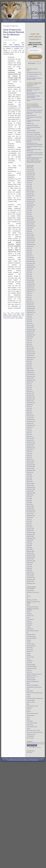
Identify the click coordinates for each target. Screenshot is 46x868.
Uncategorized (30, 736)
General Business (31, 646)
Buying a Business (31, 115)
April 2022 (29, 197)
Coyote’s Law (30, 123)
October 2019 (30, 243)
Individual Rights (31, 665)
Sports (28, 717)
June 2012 (29, 408)
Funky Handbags (31, 130)
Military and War (31, 678)
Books (28, 605)
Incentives (29, 663)
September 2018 (31, 267)
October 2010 (30, 446)
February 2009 (30, 484)
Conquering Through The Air (34, 72)
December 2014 (31, 352)
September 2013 (31, 380)
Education (29, 625)
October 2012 (30, 401)
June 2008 (29, 499)
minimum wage (7, 316)
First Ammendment (32, 638)
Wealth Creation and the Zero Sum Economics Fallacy (34, 158)
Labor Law (29, 672)
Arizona (29, 596)
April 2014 (29, 367)
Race (28, 704)
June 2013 (29, 386)
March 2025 (30, 190)
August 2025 (30, 181)
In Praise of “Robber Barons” (34, 138)
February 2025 (30, 192)
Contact (13, 21)
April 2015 (29, 344)
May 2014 (29, 365)
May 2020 (29, 229)
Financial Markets (31, 636)
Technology (30, 721)
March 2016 (30, 324)
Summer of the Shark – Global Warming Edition (34, 93)
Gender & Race (31, 644)
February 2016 (30, 326)
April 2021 (29, 214)
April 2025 (29, 188)
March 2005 (30, 572)
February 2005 (30, 574)
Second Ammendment (32, 713)
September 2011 (31, 425)
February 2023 (30, 196)
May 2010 (29, 455)
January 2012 (30, 418)
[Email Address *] (35, 51)
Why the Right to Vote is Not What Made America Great (34, 162)
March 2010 (30, 459)
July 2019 (29, 248)
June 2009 (29, 476)
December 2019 (31, 239)
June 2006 (29, 544)
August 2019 (30, 246)
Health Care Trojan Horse (33, 132)
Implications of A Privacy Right (34, 136)
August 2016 (30, 314)
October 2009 (30, 469)
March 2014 (30, 369)
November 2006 (31, 534)
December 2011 (31, 420)
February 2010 (30, 461)
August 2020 (30, 228)
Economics (11, 318)
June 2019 (29, 250)
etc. (28, 633)
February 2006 (30, 551)
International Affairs (32, 666)
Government (30, 650)
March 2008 (30, 504)
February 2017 (30, 303)
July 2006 (29, 542)
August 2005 (30, 563)
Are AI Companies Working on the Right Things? (34, 79)
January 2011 (30, 440)
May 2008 (29, 501)
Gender (29, 642)
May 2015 (29, 342)
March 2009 (30, 482)
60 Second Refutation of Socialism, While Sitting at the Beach (34, 107)
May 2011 (29, 433)
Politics (29, 695)
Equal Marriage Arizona (33, 631)
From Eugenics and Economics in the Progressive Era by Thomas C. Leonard (14, 47)
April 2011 (29, 435)
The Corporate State (32, 723)
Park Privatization (30, 20)
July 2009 (29, 474)
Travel (28, 729)
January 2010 (30, 463)
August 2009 (30, 472)
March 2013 (30, 391)
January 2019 (30, 260)
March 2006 (30, 549)
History (29, 653)
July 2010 (29, 452)
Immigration (30, 661)
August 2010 (30, 450)
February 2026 (30, 169)
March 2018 (30, 278)
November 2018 (31, 263)
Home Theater (30, 657)
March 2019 (30, 256)
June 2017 (29, 295)
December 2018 (31, 261)
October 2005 (30, 559)
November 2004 (31, 580)
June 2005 (29, 566)
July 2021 (29, 209)
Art (28, 598)
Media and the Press (32, 676)
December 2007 (31, 510)
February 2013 (30, 393)
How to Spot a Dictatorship (34, 134)
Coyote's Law (30, 616)
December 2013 (31, 374)
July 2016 (29, 316)
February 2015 (30, 348)
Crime (28, 618)
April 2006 (29, 548)
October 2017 (30, 288)
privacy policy (32, 63)
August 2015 (30, 337)
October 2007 (30, 514)
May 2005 (29, 568)
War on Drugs (30, 738)
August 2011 (30, 427)
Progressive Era (16, 316)
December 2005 (31, 555)
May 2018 (29, 275)
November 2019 (31, 241)
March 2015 (30, 346)
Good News (30, 648)
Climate (29, 612)
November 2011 (31, 421)
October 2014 (30, 356)
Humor (29, 659)
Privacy (29, 697)
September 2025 (31, 179)
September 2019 (31, 245)
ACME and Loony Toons (33, 592)
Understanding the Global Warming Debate (33, 97)
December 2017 (31, 284)
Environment (30, 629)
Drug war (29, 621)
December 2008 (31, 487)
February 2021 (30, 218)
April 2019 (29, 254)
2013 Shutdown (31, 589)
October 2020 (30, 224)
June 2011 (29, 431)
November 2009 (31, 467)
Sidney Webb (7, 317)
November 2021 (31, 201)
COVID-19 (29, 614)
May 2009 (29, 478)
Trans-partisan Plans (32, 727)
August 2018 (30, 269)
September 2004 (31, 583)
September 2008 (31, 493)
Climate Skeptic (13, 20)
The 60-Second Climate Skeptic (35, 153)
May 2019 (29, 252)
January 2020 (30, 237)
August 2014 (30, 359)
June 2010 (29, 453)
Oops (28, 71)
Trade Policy (30, 725)
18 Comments (19, 318)
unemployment (14, 317)
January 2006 (30, 553)
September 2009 (31, 470)
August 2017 (30, 292)
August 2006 (30, 540)
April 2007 (29, 525)
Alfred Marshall (15, 313)
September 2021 (31, 205)
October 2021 (30, 203)
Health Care (30, 651)
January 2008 (30, 508)
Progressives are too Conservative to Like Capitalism (35, 144)
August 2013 (30, 382)
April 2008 (29, 502)
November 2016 (31, 309)
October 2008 (30, 491)
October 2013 (30, 378)
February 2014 (30, 371)
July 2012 (29, 406)
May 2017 (29, 297)
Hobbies (29, 655)
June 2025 (29, 184)
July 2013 (29, 384)
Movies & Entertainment (33, 682)
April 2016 (29, 322)
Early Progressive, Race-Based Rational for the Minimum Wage (14, 33)
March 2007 (30, 527)
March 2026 (30, 167)
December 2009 (31, 465)
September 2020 (31, 226)
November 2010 (31, 444)
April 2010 (29, 457)
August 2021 (30, 207)
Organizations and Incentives (34, 687)
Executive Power (31, 634)
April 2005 (29, 570)
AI (27, 594)
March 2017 (30, 301)
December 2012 (31, 397)
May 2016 (29, 320)
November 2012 (31, 399)
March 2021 (30, 216)
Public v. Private (31, 702)
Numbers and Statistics (33, 685)
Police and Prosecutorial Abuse (35, 693)
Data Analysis (30, 619)
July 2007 (29, 519)
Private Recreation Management (35, 698)
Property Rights (31, 700)
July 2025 (29, 182)
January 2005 (30, 576)
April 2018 (29, 277)
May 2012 (29, 410)
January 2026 (30, 171)
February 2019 (30, 258)
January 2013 (30, 395)
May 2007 (29, 523)
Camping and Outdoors (33, 607)
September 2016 (31, 312)
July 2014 (29, 361)
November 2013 (31, 376)
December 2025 (31, 173)
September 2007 (31, 516)
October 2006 (30, 536)
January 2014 (30, 373)
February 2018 (30, 280)
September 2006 (31, 538)
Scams (29, 710)
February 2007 (30, 529)
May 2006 (29, 546)
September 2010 (31, 448)
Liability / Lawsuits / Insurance (34, 674)
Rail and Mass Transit (32, 706)
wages (20, 317)
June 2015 (29, 341)
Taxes (28, 719)
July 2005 (29, 565)
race (23, 316)
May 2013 (29, 388)
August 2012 (30, 405)
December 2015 (31, 329)
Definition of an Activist (33, 125)
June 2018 (29, 273)
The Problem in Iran (32, 76)
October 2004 (30, 581)
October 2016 (30, 310)
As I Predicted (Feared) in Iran (34, 74)
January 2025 (30, 194)
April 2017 (29, 299)
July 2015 (29, 339)
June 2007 (29, 521)
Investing (29, 670)
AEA (8, 313)
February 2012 (30, 416)
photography (30, 691)
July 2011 (29, 429)
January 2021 (30, 220)
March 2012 (30, 414)
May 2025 (29, 186)
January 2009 (30, 485)
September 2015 (31, 335)
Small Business (31, 715)
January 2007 (30, 531)
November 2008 (31, 489)
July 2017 (29, 294)
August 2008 (30, 495)
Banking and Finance (32, 600)
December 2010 (31, 442)
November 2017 (31, 286)
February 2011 (30, 438)
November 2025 (31, 175)
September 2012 (31, 403)
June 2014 (29, 363)
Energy (29, 627)
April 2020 (29, 231)
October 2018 (30, 265)
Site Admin (30, 752)
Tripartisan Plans (31, 734)
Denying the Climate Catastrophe (32, 85)
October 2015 (30, 333)
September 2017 (31, 290)
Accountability (30, 590)
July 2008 (29, 497)
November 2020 (31, 222)
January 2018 (30, 282)
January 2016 (30, 327)
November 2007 (31, 512)
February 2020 (30, 235)
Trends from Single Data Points (35, 732)
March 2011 (30, 437)
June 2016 (29, 318)
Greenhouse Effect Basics (33, 88)
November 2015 (31, 331)
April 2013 (29, 390)
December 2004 (31, 578)
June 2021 (29, 211)
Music (28, 683)
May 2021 (29, 213)
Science (29, 712)
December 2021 (31, 199)
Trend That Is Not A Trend (33, 730)
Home (5, 20)
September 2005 (31, 561)
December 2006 (31, 533)
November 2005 (31, 557)
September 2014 (31, 358)
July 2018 (29, 271)
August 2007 (30, 517)
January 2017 (30, 305)
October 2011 (30, 423)
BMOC (21, 20)
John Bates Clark (19, 314)
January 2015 (30, 350)
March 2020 (30, 233)
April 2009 (29, 480)
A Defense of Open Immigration (35, 110)
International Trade (32, 668)
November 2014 (31, 354)
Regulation (30, 708)
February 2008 (30, 506)
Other (28, 689)
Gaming (29, 640)
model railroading (31, 680)
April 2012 (29, 412)
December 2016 (31, 307)
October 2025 (30, 177)
